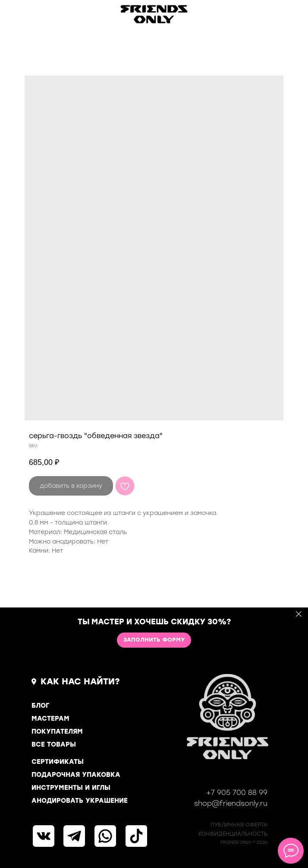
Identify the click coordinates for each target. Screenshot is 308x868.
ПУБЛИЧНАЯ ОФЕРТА (239, 825)
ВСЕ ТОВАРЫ (54, 744)
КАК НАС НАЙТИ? (80, 681)
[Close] (299, 614)
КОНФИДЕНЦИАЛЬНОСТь (233, 834)
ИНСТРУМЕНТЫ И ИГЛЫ (71, 788)
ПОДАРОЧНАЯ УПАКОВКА (76, 775)
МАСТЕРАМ (50, 719)
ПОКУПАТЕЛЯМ (57, 731)
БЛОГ (40, 706)
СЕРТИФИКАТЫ (58, 762)
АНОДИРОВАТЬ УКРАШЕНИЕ (80, 801)
